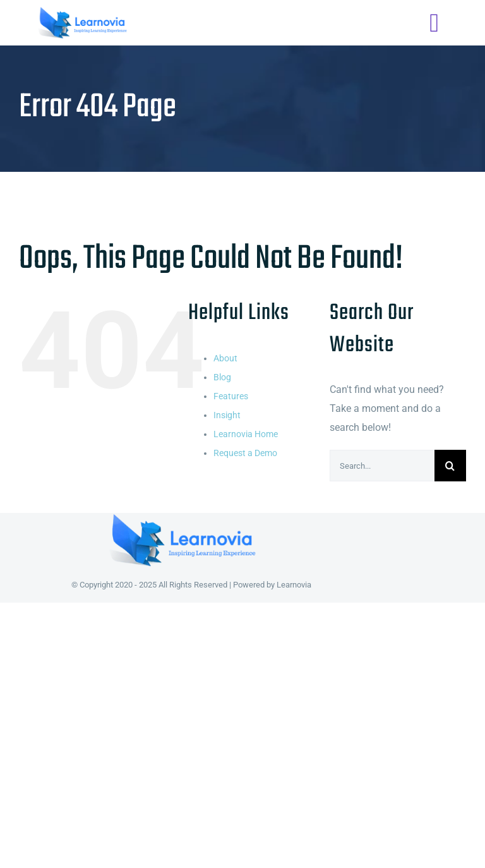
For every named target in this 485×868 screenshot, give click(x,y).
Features (231, 396)
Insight (227, 415)
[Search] (450, 466)
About (225, 358)
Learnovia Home (246, 434)
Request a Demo (245, 453)
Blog (222, 377)
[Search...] (382, 466)
